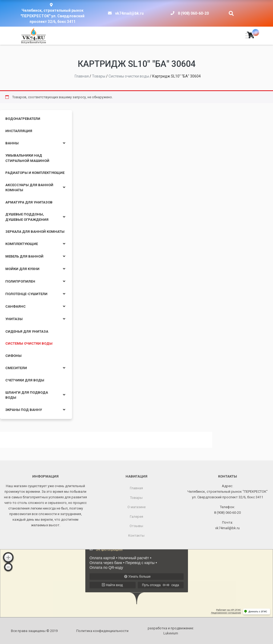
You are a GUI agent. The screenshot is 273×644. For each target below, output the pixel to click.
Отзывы (136, 526)
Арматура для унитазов (29, 202)
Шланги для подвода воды (27, 395)
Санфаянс (15, 306)
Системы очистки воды (29, 343)
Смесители (16, 368)
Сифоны (13, 356)
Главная (136, 488)
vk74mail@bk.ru (129, 13)
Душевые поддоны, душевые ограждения (27, 217)
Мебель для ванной (24, 256)
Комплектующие (22, 244)
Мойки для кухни (22, 269)
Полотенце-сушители (26, 294)
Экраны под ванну (24, 410)
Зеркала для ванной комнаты (35, 232)
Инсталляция (19, 131)
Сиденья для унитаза (27, 331)
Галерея (136, 517)
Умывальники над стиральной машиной (27, 158)
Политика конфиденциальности (102, 631)
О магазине (136, 507)
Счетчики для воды (25, 380)
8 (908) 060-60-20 (193, 13)
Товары (136, 498)
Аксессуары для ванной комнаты (29, 188)
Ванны (12, 143)
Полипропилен (20, 281)
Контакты (136, 535)
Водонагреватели (23, 119)
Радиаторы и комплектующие (35, 173)
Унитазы (14, 319)
